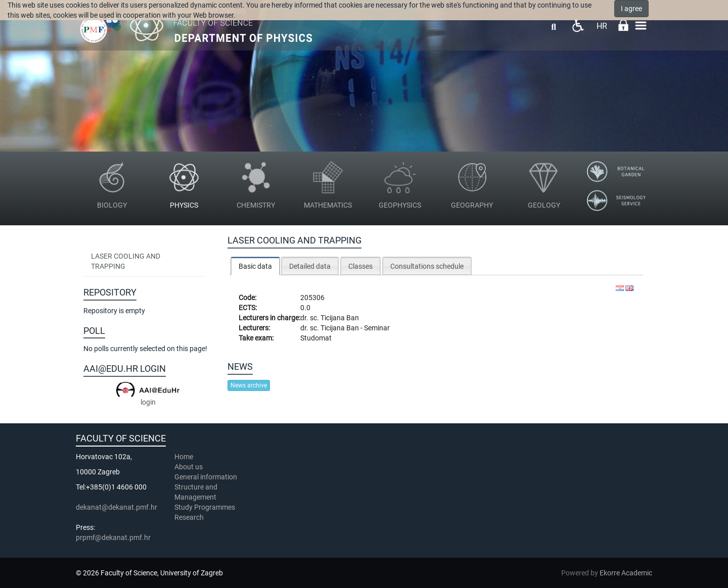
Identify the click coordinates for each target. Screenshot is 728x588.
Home (184, 457)
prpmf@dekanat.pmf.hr (113, 537)
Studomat (316, 338)
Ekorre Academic (626, 573)
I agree (631, 9)
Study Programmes (205, 507)
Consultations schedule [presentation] (427, 266)
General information (206, 477)
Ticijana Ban (340, 318)
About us (189, 467)
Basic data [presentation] (255, 266)
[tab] (255, 266)
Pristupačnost (578, 26)
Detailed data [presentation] (310, 266)
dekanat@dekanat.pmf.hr (117, 507)
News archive (249, 385)
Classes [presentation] (360, 266)
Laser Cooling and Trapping (126, 261)
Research (190, 517)
